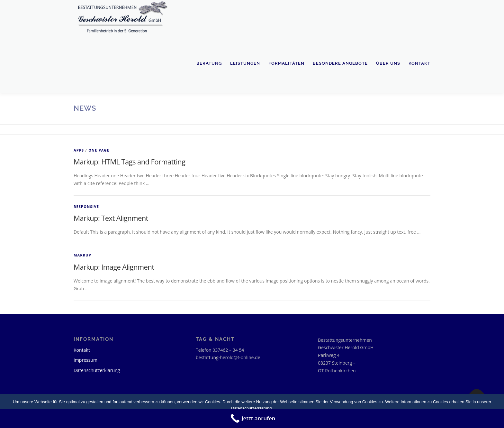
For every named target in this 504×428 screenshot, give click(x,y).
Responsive (86, 206)
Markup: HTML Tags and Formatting (129, 162)
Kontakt (419, 63)
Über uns (388, 63)
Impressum (85, 360)
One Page (99, 150)
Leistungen (245, 63)
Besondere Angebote (340, 63)
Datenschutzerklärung (97, 370)
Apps (79, 150)
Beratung (209, 63)
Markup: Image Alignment (114, 267)
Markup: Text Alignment (111, 218)
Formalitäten (286, 63)
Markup (82, 255)
